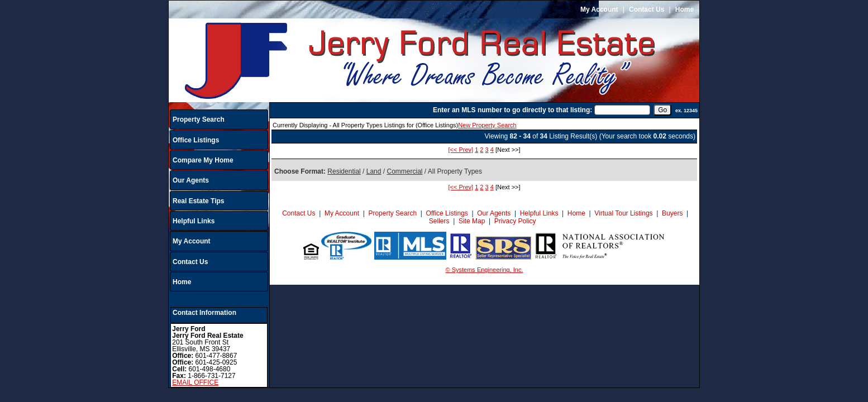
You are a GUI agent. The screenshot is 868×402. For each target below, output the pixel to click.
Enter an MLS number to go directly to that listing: (512, 110)
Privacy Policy (515, 221)
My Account (599, 9)
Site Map (472, 221)
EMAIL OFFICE (195, 382)
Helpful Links (194, 221)
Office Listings (196, 140)
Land (374, 171)
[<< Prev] (461, 150)
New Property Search (487, 125)
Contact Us (647, 9)
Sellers (439, 221)
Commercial (404, 171)
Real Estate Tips (198, 201)
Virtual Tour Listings (623, 213)
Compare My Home (203, 160)
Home (685, 9)
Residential (344, 171)
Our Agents (191, 180)
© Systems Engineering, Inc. (485, 270)
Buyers (672, 213)
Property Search (199, 119)
